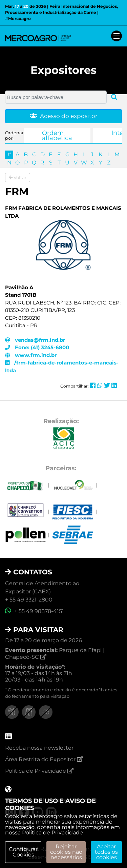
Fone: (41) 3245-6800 (37, 347)
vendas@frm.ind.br (35, 340)
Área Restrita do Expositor (44, 759)
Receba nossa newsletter (39, 748)
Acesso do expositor (64, 116)
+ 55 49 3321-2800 (29, 600)
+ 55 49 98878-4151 (35, 611)
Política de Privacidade (52, 833)
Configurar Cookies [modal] (23, 852)
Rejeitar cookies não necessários (66, 852)
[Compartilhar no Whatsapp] (100, 386)
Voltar (18, 177)
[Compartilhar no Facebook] (93, 386)
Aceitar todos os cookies (106, 852)
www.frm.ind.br (31, 355)
